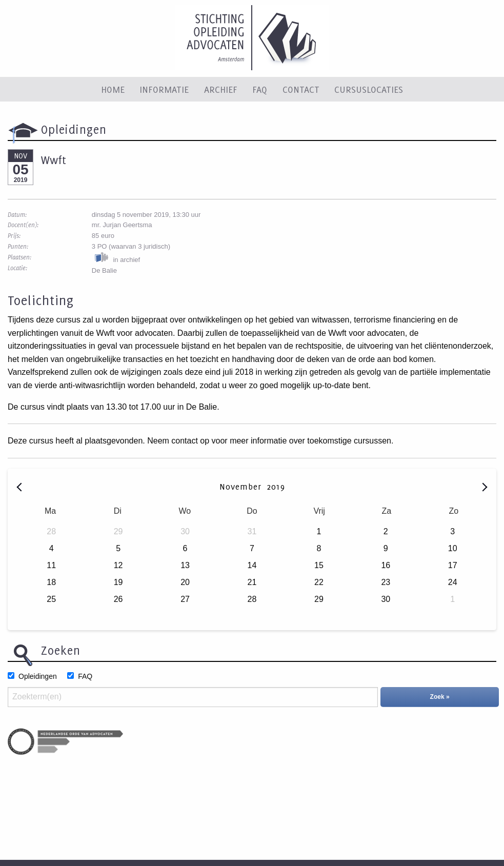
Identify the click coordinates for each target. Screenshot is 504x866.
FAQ (260, 89)
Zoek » (440, 697)
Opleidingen (38, 676)
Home (113, 89)
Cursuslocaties (369, 89)
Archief (221, 89)
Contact (301, 89)
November (242, 487)
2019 (276, 487)
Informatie (164, 89)
